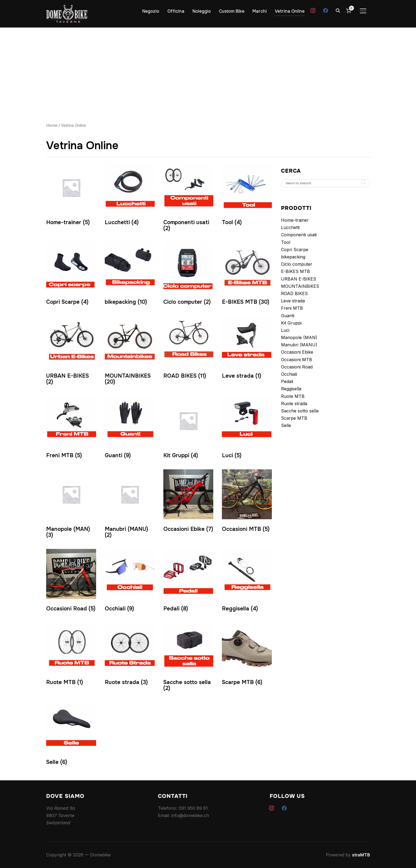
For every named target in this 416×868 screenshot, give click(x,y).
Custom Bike (232, 11)
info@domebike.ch (190, 815)
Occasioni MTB (297, 360)
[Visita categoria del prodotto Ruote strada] (130, 655)
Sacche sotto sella (300, 411)
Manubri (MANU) (299, 345)
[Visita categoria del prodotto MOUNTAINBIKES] (130, 352)
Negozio (151, 11)
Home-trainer (295, 220)
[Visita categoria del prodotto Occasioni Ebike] (188, 502)
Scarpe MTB (294, 418)
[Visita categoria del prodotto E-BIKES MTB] (247, 275)
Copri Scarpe (295, 250)
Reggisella (291, 389)
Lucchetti (290, 227)
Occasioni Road (297, 367)
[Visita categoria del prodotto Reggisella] (247, 582)
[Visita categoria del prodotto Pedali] (188, 582)
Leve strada (293, 301)
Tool (286, 242)
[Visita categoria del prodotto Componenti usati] (188, 198)
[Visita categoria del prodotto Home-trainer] (71, 195)
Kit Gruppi (291, 323)
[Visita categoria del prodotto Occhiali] (130, 582)
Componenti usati (299, 235)
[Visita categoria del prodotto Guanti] (130, 428)
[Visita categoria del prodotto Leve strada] (247, 349)
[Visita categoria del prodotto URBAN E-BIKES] (71, 352)
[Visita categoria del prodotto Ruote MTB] (71, 655)
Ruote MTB (293, 396)
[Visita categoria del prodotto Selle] (71, 735)
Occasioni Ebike (297, 352)
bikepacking (293, 257)
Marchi (260, 11)
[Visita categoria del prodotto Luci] (247, 428)
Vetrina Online (290, 11)
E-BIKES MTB (295, 271)
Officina (176, 11)
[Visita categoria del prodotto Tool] (247, 195)
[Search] (338, 10)
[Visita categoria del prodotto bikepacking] (130, 275)
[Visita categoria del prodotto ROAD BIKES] (188, 349)
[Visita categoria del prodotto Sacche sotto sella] (188, 658)
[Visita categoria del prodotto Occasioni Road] (71, 582)
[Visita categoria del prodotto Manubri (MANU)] (130, 505)
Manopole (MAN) (299, 337)
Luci (285, 330)
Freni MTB (292, 308)
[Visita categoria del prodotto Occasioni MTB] (247, 502)
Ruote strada (294, 404)
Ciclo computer (297, 264)
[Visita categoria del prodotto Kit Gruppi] (188, 428)
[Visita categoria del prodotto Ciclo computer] (188, 275)
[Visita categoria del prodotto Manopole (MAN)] (71, 505)
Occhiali (289, 374)
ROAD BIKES (294, 293)
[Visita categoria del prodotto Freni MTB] (71, 428)
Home (52, 125)
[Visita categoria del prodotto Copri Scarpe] (71, 275)
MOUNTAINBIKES (300, 286)
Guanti (288, 316)
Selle (286, 425)
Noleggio (202, 11)
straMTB (361, 855)
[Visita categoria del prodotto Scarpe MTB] (247, 655)
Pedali (287, 381)
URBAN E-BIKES (299, 279)
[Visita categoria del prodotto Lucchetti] (130, 195)
